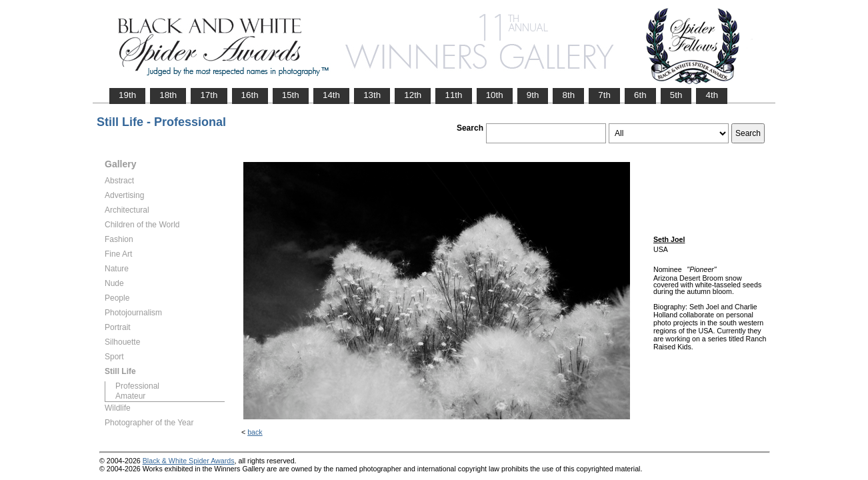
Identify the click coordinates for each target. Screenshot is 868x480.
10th (495, 95)
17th (209, 95)
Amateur (130, 396)
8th (568, 95)
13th (372, 95)
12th (413, 95)
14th (331, 95)
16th (250, 95)
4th (712, 95)
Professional (137, 386)
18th (168, 95)
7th (604, 95)
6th (640, 95)
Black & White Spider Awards (189, 461)
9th (533, 95)
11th (453, 95)
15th (291, 95)
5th (676, 95)
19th (127, 95)
